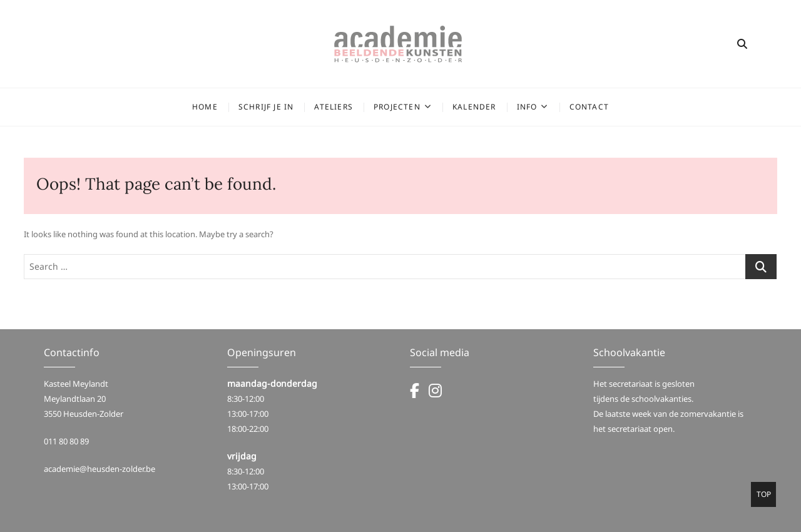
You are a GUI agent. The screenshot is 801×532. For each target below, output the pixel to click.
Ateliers (334, 107)
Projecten (397, 107)
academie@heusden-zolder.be (99, 469)
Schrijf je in (266, 107)
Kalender (474, 107)
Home (205, 107)
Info (527, 107)
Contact (589, 107)
